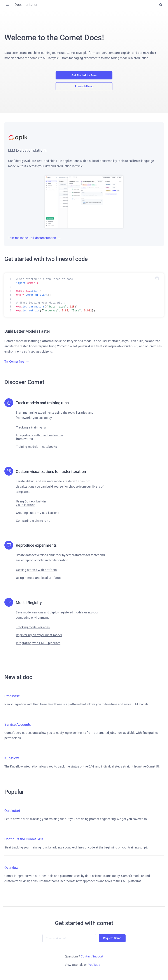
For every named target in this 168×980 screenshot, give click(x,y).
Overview (11, 868)
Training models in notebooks (36, 447)
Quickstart (12, 811)
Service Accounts (18, 724)
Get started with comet (84, 923)
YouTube (94, 965)
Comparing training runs (33, 521)
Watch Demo (84, 86)
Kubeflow (12, 758)
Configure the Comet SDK (24, 839)
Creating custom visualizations (38, 513)
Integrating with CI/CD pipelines (38, 643)
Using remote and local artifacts (38, 578)
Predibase (12, 696)
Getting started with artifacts (36, 570)
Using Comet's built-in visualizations (31, 503)
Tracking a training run (32, 427)
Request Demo (112, 938)
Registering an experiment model (39, 635)
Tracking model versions (33, 627)
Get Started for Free (84, 75)
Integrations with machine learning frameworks (40, 437)
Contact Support (92, 956)
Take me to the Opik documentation (34, 238)
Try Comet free (17, 362)
